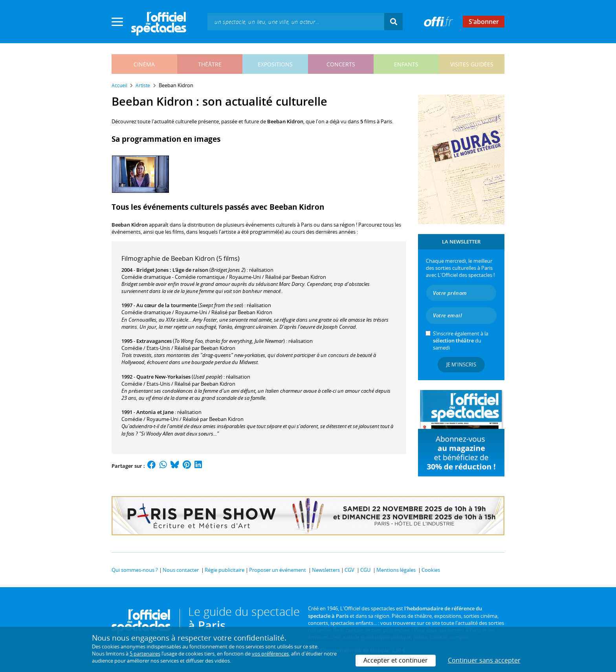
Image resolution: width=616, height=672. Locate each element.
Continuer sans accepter (484, 660)
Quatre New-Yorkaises (163, 377)
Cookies (431, 570)
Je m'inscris (461, 364)
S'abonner (484, 22)
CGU (365, 570)
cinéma (144, 64)
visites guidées (472, 64)
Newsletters (326, 570)
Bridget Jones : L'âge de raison (172, 270)
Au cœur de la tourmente (167, 305)
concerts (341, 64)
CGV (349, 570)
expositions (275, 64)
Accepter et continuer (396, 660)
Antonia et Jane (155, 412)
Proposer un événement (278, 570)
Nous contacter (181, 570)
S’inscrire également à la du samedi (461, 341)
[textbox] (296, 21)
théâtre (210, 64)
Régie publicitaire (225, 570)
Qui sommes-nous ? (135, 570)
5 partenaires (145, 654)
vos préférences (270, 654)
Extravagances (154, 341)
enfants (406, 64)
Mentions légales (396, 570)
